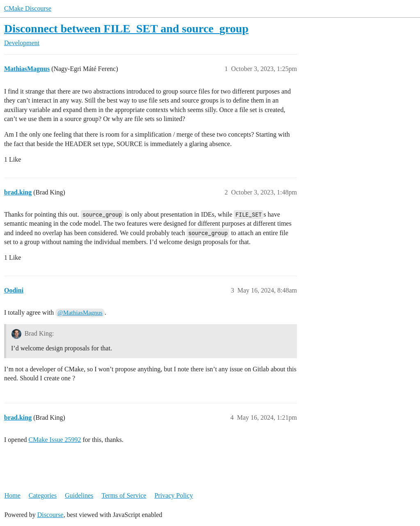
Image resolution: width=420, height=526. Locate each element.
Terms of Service (124, 495)
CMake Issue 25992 (55, 440)
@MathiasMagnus (80, 313)
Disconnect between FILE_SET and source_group (126, 29)
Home (13, 495)
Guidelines (79, 495)
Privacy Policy (174, 495)
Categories (43, 495)
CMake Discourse (28, 8)
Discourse (50, 515)
